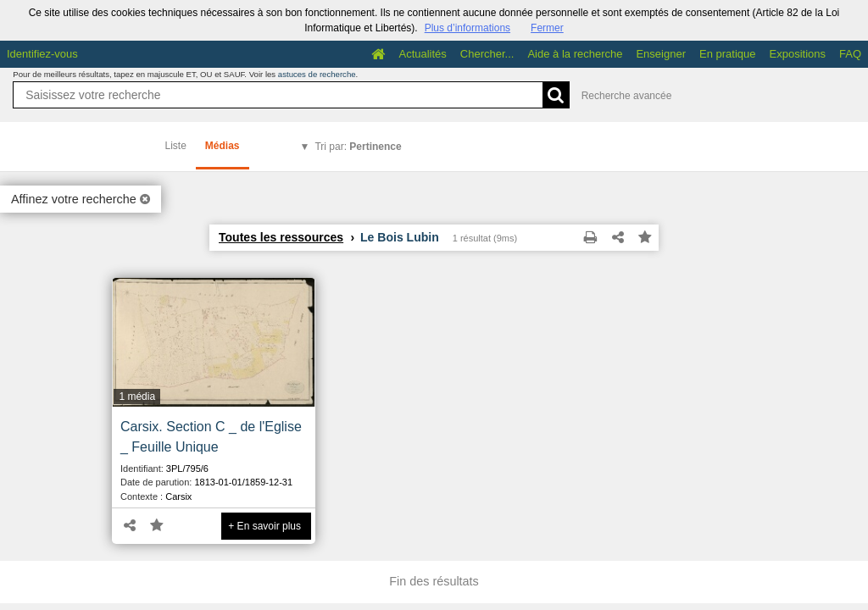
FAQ (850, 54)
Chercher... (487, 54)
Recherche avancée (627, 96)
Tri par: (358, 147)
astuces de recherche (317, 74)
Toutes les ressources (281, 237)
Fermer (547, 28)
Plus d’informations (467, 28)
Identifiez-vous (42, 54)
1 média (137, 396)
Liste (176, 146)
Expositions (798, 54)
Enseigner (661, 54)
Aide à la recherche (575, 54)
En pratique (728, 54)
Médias (223, 146)
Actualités (422, 54)
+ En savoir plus (264, 526)
